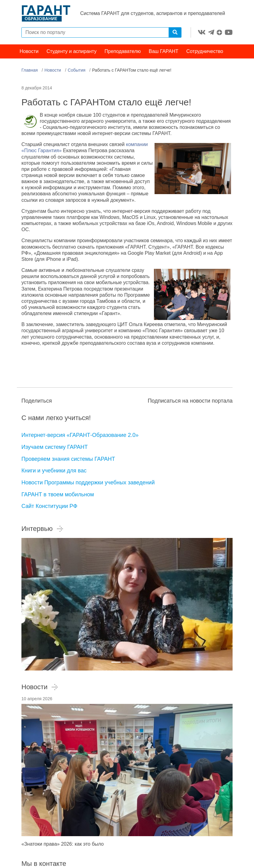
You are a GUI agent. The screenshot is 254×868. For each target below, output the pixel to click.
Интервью (43, 529)
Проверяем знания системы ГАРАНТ (68, 459)
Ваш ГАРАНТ (164, 51)
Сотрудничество (205, 51)
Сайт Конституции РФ (49, 506)
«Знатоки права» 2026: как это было (63, 844)
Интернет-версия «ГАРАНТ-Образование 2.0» (80, 435)
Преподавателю (123, 51)
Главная (30, 70)
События (77, 70)
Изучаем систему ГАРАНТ (55, 447)
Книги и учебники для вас (54, 471)
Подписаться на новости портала (190, 401)
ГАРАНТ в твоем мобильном (58, 494)
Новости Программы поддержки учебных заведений (88, 483)
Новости (29, 51)
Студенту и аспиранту (72, 51)
